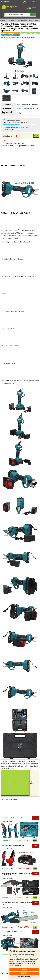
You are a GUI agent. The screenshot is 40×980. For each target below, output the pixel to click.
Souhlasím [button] (24, 970)
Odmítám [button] (24, 973)
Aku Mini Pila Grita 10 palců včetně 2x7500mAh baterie (17, 903)
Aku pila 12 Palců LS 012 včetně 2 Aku (14, 932)
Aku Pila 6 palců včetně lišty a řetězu (13, 818)
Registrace (27, 2)
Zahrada (18, 20)
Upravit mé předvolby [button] (24, 977)
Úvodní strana (5, 2)
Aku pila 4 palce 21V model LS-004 (13, 846)
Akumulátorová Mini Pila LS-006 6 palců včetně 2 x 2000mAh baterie (17, 874)
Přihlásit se (35, 2)
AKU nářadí (12, 20)
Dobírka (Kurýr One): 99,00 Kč (13, 143)
